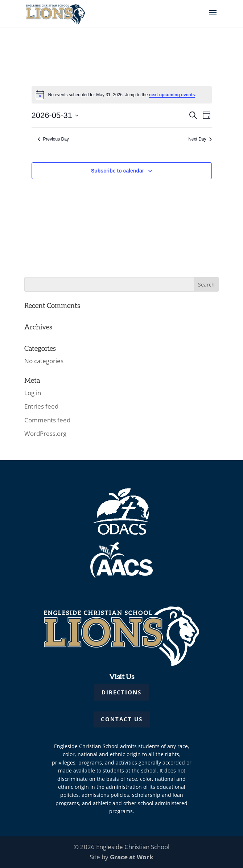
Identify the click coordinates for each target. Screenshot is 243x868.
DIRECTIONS (122, 692)
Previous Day (53, 139)
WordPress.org (45, 433)
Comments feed (47, 420)
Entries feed (41, 406)
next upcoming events (172, 95)
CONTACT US (122, 719)
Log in (33, 393)
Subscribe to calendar (118, 171)
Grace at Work (132, 857)
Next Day (200, 139)
